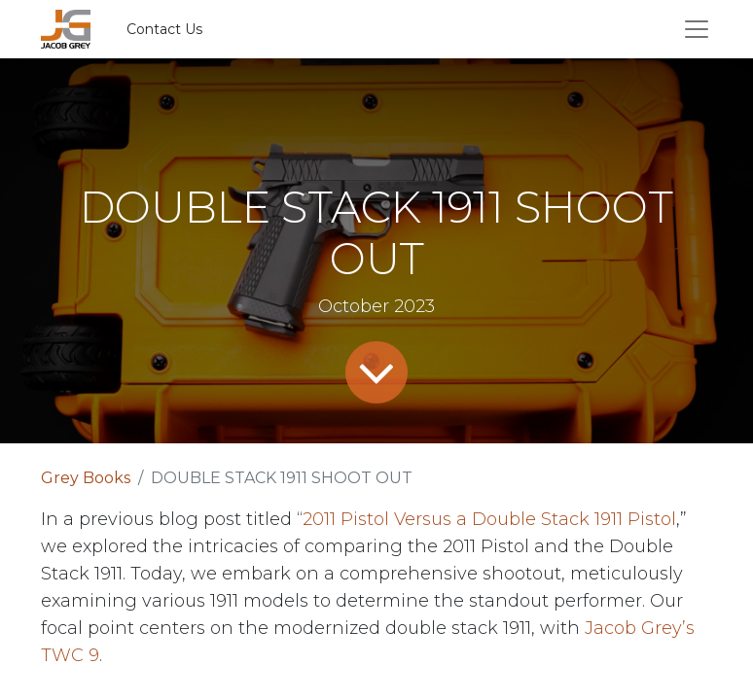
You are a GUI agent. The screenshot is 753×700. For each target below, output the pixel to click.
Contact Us (164, 29)
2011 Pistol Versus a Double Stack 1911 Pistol (489, 519)
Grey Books (86, 478)
